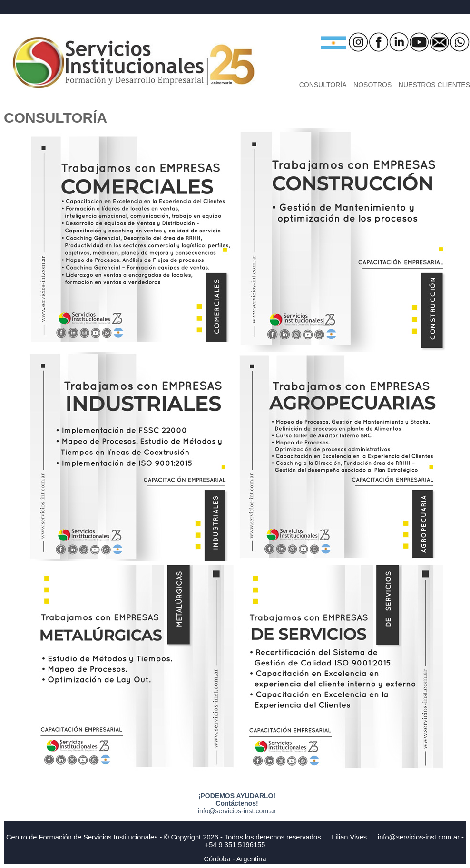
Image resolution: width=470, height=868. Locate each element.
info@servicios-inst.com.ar (237, 811)
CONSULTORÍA (323, 85)
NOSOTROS (372, 85)
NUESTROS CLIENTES (434, 85)
